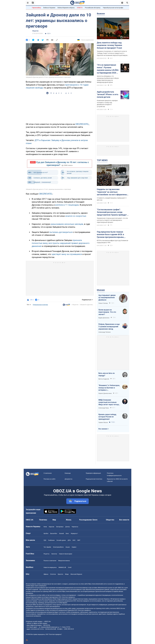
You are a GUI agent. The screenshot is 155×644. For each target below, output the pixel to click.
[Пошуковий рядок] (127, 3)
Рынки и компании (50, 561)
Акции (68, 547)
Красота (60, 574)
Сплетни (53, 574)
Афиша (46, 574)
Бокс (67, 533)
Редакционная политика (40, 305)
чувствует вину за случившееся (67, 254)
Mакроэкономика (64, 561)
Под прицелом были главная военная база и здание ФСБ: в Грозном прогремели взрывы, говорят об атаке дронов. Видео (111, 235)
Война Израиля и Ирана (66, 8)
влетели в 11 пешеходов (67, 205)
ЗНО (74, 540)
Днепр (67, 527)
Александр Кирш (104, 408)
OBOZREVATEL (82, 124)
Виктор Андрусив (104, 379)
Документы (69, 479)
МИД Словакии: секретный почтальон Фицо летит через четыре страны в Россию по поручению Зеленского (109, 402)
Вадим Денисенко (104, 318)
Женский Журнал (76, 574)
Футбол (46, 533)
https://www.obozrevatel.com (97, 584)
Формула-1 (74, 533)
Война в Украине (49, 8)
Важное (101, 14)
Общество (35, 31)
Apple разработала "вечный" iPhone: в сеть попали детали (108, 94)
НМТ (79, 540)
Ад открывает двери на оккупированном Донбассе (107, 298)
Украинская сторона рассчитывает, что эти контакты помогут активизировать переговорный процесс (112, 220)
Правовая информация (93, 473)
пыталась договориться (61, 232)
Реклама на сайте (49, 479)
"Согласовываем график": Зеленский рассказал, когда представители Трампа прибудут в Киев (113, 212)
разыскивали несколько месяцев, (67, 224)
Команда (68, 473)
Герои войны (36, 8)
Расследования (86, 520)
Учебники (51, 540)
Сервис (74, 547)
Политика (43, 520)
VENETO (80, 8)
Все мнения (103, 429)
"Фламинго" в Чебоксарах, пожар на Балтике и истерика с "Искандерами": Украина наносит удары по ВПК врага (109, 388)
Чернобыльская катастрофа (113, 8)
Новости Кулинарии (66, 554)
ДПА (69, 540)
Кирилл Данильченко (105, 393)
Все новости (124, 520)
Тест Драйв (47, 547)
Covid (70, 567)
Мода (67, 574)
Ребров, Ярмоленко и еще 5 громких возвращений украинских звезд (109, 327)
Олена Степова (103, 303)
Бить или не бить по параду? (107, 374)
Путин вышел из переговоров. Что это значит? (107, 312)
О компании (48, 473)
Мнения (101, 290)
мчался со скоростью (76, 216)
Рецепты (46, 554)
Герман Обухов (103, 422)
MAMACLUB (62, 567)
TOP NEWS (102, 160)
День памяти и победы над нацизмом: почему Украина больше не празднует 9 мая (109, 45)
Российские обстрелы (93, 8)
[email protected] (51, 629)
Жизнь (69, 520)
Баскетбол (54, 533)
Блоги (95, 520)
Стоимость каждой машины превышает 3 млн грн (112, 199)
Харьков (51, 527)
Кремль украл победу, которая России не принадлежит (108, 417)
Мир (54, 520)
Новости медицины (50, 567)
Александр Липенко (105, 332)
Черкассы (75, 527)
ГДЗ (45, 540)
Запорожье (60, 527)
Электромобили (58, 547)
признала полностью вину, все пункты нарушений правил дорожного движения (61, 243)
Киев (45, 527)
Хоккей (61, 533)
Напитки (54, 554)
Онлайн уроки (61, 540)
